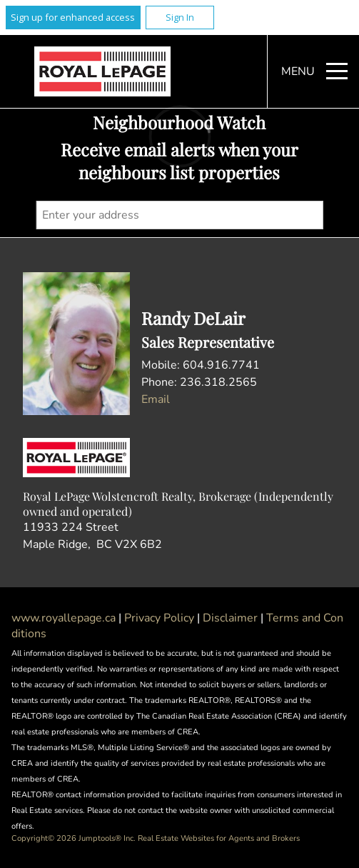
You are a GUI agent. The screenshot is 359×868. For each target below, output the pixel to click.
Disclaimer (232, 618)
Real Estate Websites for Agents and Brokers (219, 838)
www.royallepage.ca (64, 618)
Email (156, 399)
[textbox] (179, 215)
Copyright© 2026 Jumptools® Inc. (74, 838)
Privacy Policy (161, 618)
